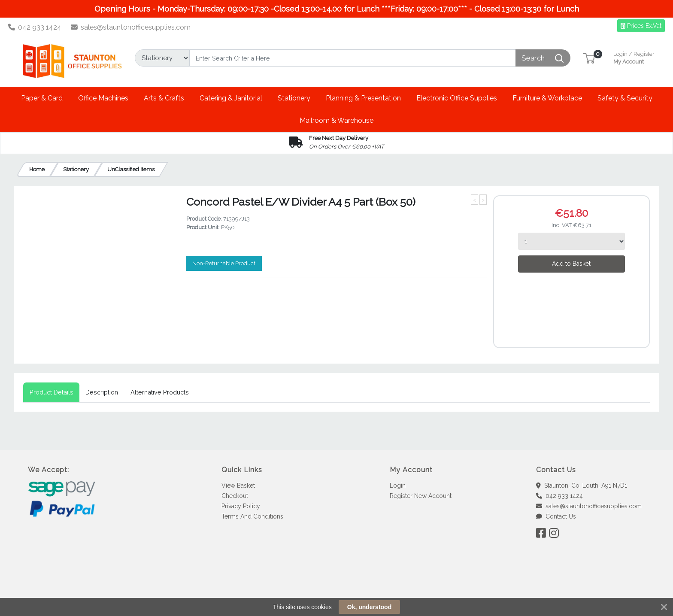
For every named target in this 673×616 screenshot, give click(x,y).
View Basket (238, 486)
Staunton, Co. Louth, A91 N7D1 (582, 486)
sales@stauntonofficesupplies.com (131, 27)
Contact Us (556, 516)
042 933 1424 (35, 27)
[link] (336, 586)
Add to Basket (571, 264)
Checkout (235, 496)
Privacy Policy (241, 506)
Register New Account (421, 496)
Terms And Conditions (252, 516)
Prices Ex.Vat (641, 26)
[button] (589, 58)
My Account (634, 57)
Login (398, 486)
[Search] (353, 58)
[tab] (51, 392)
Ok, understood (369, 607)
